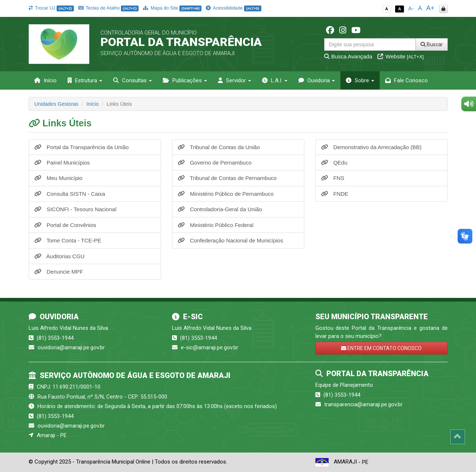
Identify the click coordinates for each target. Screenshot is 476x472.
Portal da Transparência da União (82, 147)
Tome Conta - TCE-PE (68, 240)
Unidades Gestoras (57, 104)
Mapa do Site (172, 8)
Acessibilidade (233, 8)
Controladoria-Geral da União (220, 209)
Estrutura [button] (85, 80)
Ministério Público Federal (216, 225)
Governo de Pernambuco (215, 163)
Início (45, 80)
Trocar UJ (51, 8)
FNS (333, 178)
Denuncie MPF (59, 272)
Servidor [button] (235, 80)
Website (401, 56)
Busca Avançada (348, 56)
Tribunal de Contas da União (219, 147)
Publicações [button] (185, 80)
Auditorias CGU (60, 256)
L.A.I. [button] (275, 80)
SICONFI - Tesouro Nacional (76, 209)
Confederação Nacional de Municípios (231, 240)
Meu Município (59, 178)
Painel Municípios (62, 163)
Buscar (432, 44)
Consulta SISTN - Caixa (70, 194)
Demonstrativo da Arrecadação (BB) (371, 147)
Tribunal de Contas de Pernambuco (227, 178)
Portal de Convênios (65, 225)
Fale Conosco (407, 80)
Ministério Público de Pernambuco (226, 194)
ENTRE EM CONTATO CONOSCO (381, 348)
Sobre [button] (360, 80)
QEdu (334, 163)
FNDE (335, 194)
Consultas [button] (133, 80)
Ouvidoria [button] (317, 80)
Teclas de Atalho (109, 8)
